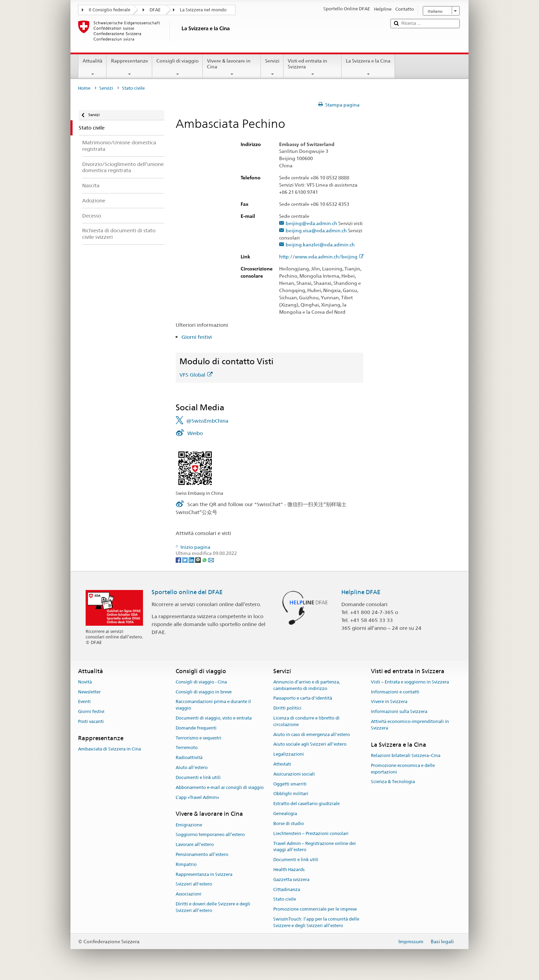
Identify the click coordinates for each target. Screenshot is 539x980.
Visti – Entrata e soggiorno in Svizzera (410, 682)
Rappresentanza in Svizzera (204, 874)
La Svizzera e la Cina (368, 67)
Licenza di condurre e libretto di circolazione (306, 721)
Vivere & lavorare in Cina (232, 67)
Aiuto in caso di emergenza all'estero (312, 734)
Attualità (92, 67)
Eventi (84, 702)
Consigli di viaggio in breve (204, 692)
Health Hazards (289, 870)
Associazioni (189, 894)
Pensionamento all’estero (202, 854)
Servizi (272, 67)
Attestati (282, 764)
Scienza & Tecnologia (393, 782)
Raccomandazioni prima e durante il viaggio (213, 705)
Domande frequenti (196, 728)
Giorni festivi (197, 337)
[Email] (211, 560)
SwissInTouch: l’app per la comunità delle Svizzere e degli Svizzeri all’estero (316, 922)
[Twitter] (185, 560)
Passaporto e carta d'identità (303, 698)
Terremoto (187, 748)
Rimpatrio (186, 864)
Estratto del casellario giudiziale (306, 804)
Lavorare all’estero (195, 844)
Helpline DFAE (361, 592)
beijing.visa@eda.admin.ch (316, 231)
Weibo (195, 433)
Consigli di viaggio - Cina (201, 682)
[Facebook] (179, 560)
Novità (85, 682)
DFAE (155, 10)
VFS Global (196, 375)
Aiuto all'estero (192, 767)
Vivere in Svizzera (389, 702)
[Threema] (199, 560)
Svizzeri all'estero (194, 884)
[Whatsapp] (205, 560)
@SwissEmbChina (207, 421)
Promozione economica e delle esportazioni (403, 769)
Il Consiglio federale (109, 10)
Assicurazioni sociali (294, 774)
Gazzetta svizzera (291, 879)
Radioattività (189, 758)
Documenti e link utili (198, 777)
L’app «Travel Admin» (197, 797)
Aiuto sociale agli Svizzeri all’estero (310, 744)
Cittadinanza (287, 889)
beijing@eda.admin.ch (311, 224)
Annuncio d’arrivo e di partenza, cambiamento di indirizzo (307, 685)
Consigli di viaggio (178, 67)
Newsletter (89, 692)
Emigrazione (189, 825)
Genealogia (285, 814)
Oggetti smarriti (290, 784)
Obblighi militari (291, 794)
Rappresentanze (129, 67)
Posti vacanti (91, 721)
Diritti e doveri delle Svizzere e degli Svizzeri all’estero (213, 907)
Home (84, 88)
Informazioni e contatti (395, 692)
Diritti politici (287, 708)
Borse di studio (289, 823)
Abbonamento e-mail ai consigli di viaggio (220, 787)
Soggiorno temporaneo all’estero (210, 835)
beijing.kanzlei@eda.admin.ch (320, 245)
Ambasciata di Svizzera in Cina (109, 749)
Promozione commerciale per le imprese (315, 909)
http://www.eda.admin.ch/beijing (322, 257)
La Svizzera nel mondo (203, 10)
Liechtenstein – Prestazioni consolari (311, 833)
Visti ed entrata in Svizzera (313, 67)
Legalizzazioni (289, 754)
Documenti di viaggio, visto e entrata (214, 718)
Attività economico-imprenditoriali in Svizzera (410, 725)
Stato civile (285, 899)
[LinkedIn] (192, 560)
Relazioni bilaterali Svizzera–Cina (406, 755)
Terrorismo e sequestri (199, 738)
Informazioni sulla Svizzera (399, 711)
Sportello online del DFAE (187, 592)
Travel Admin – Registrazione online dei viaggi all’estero (315, 847)
